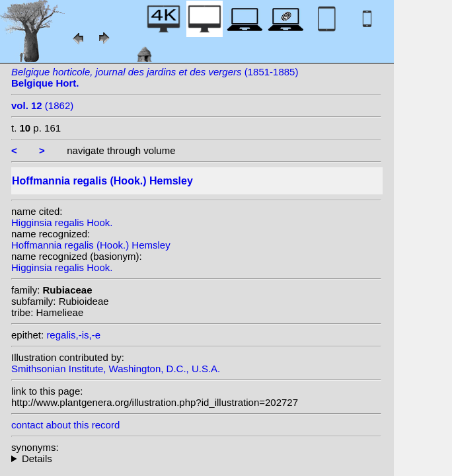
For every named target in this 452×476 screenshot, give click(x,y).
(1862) (42, 105)
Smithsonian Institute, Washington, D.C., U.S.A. (116, 369)
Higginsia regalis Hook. (62, 222)
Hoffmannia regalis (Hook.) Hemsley (91, 245)
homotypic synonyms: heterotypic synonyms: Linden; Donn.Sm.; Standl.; (196, 458)
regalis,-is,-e (73, 335)
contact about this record (65, 425)
